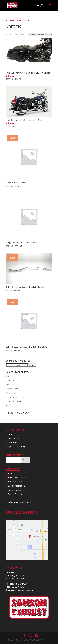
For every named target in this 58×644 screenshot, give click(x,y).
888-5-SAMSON (21, 584)
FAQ (10, 473)
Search (32, 365)
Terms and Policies (17, 478)
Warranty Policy (15, 482)
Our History (13, 438)
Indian (8, 406)
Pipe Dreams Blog (16, 446)
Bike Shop (12, 442)
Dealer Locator (15, 490)
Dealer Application (16, 486)
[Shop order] (40, 34)
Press (11, 498)
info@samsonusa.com (22, 590)
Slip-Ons (9, 385)
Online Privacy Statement (20, 502)
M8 (7, 376)
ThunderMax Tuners (15, 397)
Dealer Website (15, 494)
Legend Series (12, 389)
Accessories (11, 393)
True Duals (11, 380)
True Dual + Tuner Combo (18, 401)
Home (8, 20)
